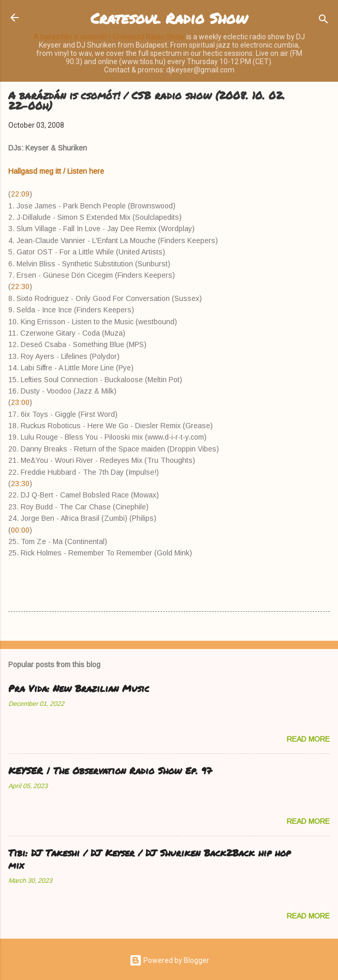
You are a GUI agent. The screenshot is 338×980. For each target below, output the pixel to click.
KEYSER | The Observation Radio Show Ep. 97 (110, 771)
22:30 (20, 287)
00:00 (20, 530)
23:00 (20, 402)
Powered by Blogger (169, 960)
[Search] (324, 21)
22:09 (20, 194)
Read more (308, 739)
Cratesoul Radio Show (169, 18)
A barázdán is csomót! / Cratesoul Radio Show (109, 37)
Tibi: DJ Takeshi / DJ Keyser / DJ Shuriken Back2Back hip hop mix (149, 859)
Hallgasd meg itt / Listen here (56, 171)
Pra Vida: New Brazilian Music (79, 688)
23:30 (20, 484)
